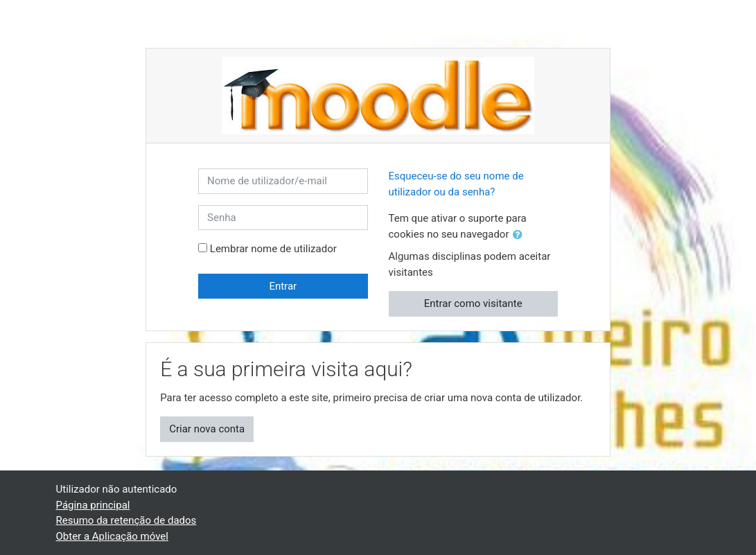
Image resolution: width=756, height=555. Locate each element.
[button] (520, 235)
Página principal (93, 505)
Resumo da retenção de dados (126, 520)
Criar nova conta (207, 429)
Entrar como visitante (473, 303)
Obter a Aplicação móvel (112, 536)
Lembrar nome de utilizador (273, 249)
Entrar (283, 286)
